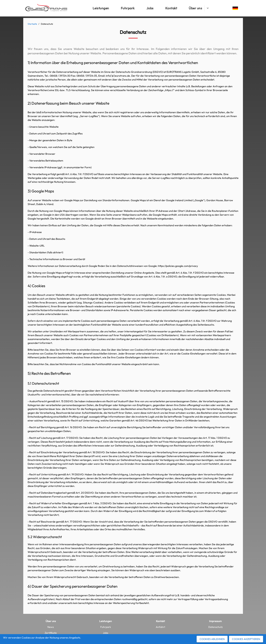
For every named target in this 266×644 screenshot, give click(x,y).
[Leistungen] (101, 8)
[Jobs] (150, 8)
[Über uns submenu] (208, 8)
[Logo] (46, 8)
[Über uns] (195, 8)
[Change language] (235, 8)
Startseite (32, 24)
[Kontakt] (171, 8)
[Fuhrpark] (128, 8)
